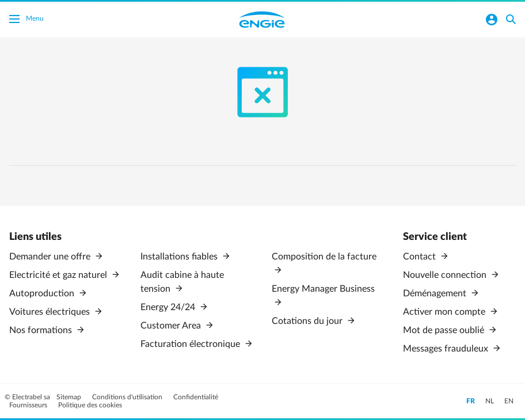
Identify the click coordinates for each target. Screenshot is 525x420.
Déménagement (436, 293)
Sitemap (70, 397)
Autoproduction (43, 293)
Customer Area (172, 326)
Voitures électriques (51, 312)
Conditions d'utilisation (128, 397)
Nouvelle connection (446, 275)
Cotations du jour (308, 321)
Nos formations (42, 330)
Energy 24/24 (169, 307)
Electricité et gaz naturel (59, 275)
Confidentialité (196, 397)
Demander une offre (51, 257)
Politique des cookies (90, 405)
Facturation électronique (191, 344)
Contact (421, 257)
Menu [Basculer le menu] (26, 20)
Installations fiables (180, 257)
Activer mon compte (445, 312)
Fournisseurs (29, 405)
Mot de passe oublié (445, 330)
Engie (262, 20)
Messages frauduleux (447, 349)
